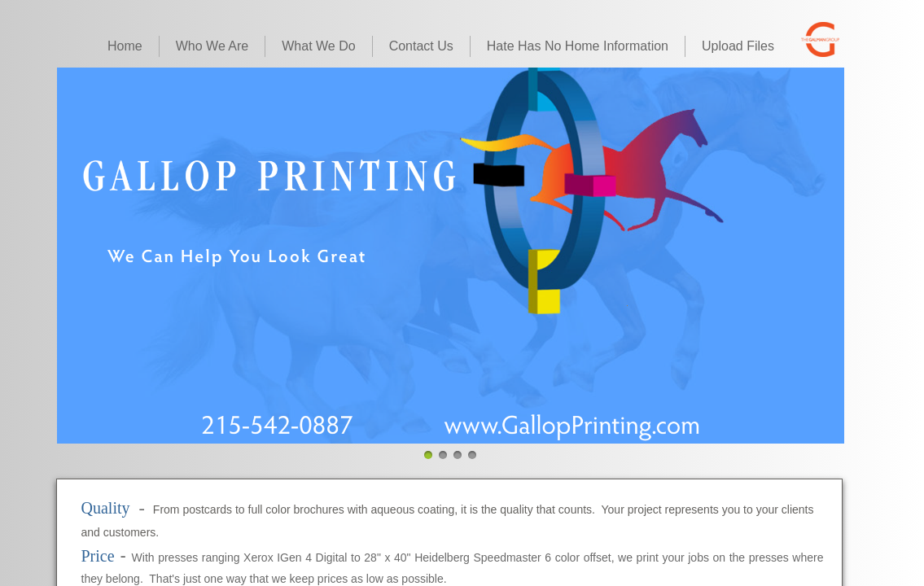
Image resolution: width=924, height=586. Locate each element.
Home (125, 46)
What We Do (318, 46)
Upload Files (738, 46)
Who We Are (212, 46)
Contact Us (421, 46)
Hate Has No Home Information (578, 46)
